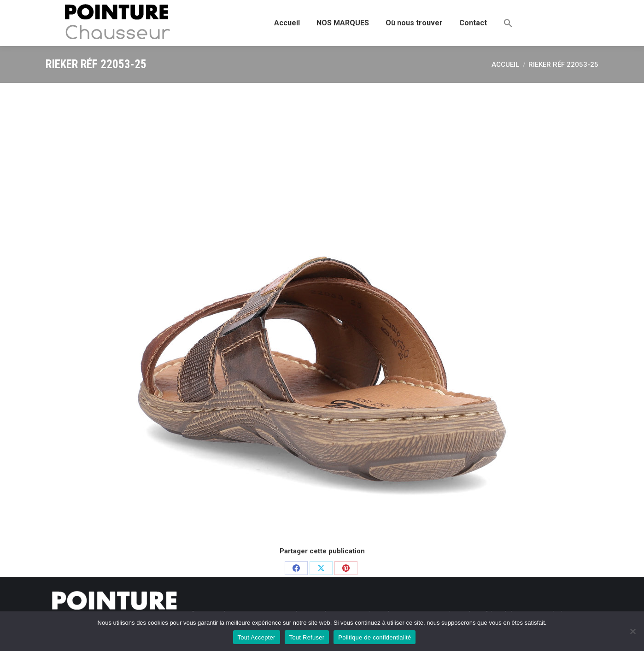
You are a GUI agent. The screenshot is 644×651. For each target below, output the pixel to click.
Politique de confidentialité (375, 637)
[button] (508, 23)
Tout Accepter (257, 637)
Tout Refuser (307, 637)
